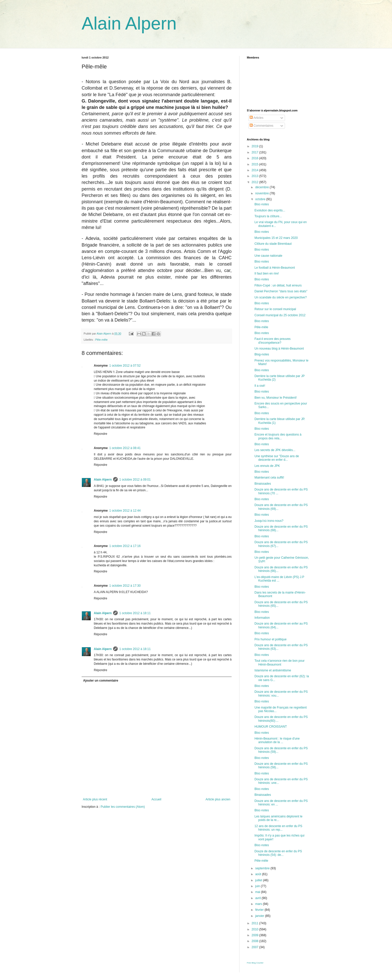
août (259, 874)
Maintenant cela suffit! (269, 478)
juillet (259, 880)
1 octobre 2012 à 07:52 (125, 366)
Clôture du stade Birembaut (273, 244)
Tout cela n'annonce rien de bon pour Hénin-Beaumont (280, 662)
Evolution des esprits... (270, 210)
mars (259, 904)
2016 (255, 158)
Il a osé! (260, 386)
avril (258, 898)
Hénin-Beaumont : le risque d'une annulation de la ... (277, 740)
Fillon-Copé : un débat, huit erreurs (278, 285)
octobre (261, 199)
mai (258, 892)
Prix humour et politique (270, 639)
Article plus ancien (218, 799)
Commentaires (261, 126)
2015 (255, 164)
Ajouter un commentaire (101, 681)
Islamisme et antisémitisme (273, 670)
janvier (260, 916)
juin (258, 886)
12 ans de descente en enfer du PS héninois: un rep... (278, 828)
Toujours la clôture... (268, 216)
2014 (255, 170)
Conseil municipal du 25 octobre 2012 (280, 315)
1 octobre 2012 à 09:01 (135, 480)
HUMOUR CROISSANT (271, 727)
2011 (255, 923)
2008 (255, 941)
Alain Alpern (129, 23)
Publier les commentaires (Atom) (123, 807)
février (260, 910)
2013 (255, 176)
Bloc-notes (262, 204)
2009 (255, 935)
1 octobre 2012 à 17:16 (125, 546)
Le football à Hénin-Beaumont (275, 268)
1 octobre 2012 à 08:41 (125, 448)
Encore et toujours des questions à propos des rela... (278, 436)
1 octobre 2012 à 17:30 (125, 586)
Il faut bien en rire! (267, 273)
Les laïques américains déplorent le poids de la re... (278, 818)
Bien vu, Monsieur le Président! (276, 398)
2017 (255, 152)
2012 (255, 182)
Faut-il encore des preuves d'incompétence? (273, 341)
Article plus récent (95, 799)
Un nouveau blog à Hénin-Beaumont (279, 349)
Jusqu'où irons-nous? (269, 521)
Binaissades (263, 484)
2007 (255, 947)
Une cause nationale (268, 256)
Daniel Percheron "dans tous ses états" (281, 291)
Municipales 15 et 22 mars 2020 (276, 238)
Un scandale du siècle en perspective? (281, 297)
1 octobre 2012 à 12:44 (125, 511)
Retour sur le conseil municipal (275, 309)
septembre (263, 868)
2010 (255, 929)
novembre (262, 193)
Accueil (156, 799)
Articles (257, 118)
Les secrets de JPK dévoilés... (275, 450)
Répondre (101, 434)
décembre (262, 187)
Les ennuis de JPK (267, 466)
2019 (255, 146)
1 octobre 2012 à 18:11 (135, 613)
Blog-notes (262, 354)
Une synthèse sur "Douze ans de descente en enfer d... (277, 458)
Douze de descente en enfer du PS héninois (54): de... (278, 853)
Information (262, 618)
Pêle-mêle (102, 340)
